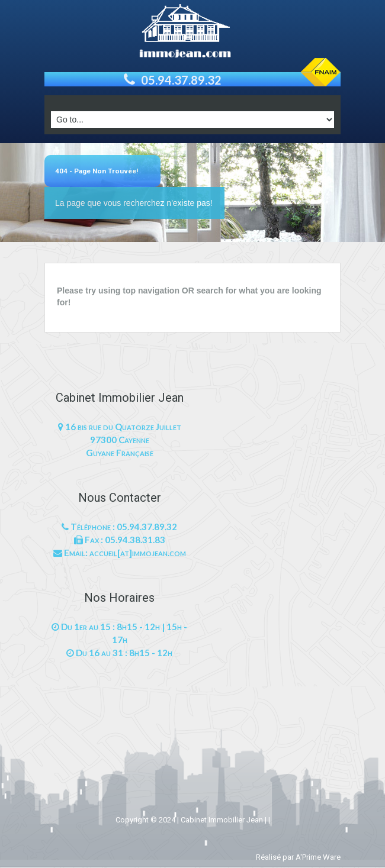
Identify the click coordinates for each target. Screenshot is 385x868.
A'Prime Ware (318, 857)
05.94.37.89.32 (181, 80)
